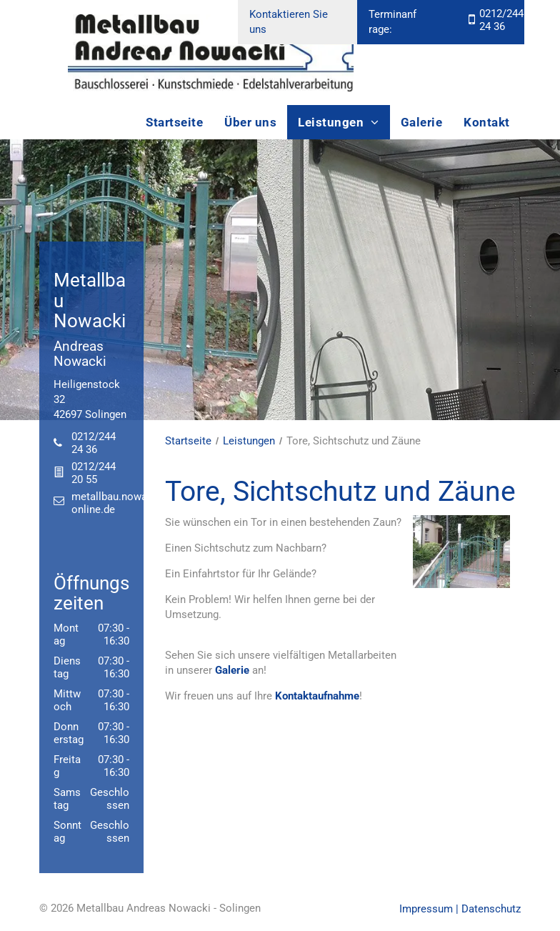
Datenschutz (491, 909)
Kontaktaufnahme (317, 696)
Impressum (426, 909)
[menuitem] (174, 122)
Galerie (232, 670)
